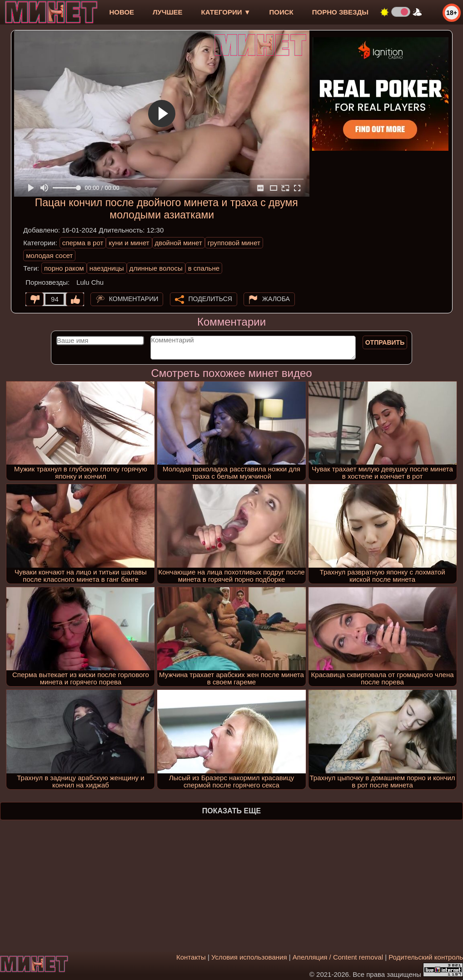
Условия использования (249, 957)
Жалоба (276, 299)
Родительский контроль (426, 957)
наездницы (107, 268)
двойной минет (179, 243)
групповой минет (234, 243)
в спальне (204, 268)
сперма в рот (83, 243)
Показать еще (231, 811)
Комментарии (134, 299)
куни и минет (129, 243)
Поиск (281, 12)
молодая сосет (49, 255)
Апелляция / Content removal (338, 957)
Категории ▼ (226, 12)
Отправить (385, 342)
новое (122, 12)
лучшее (167, 12)
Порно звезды (340, 12)
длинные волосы (156, 268)
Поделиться (210, 299)
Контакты (191, 957)
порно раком (64, 268)
